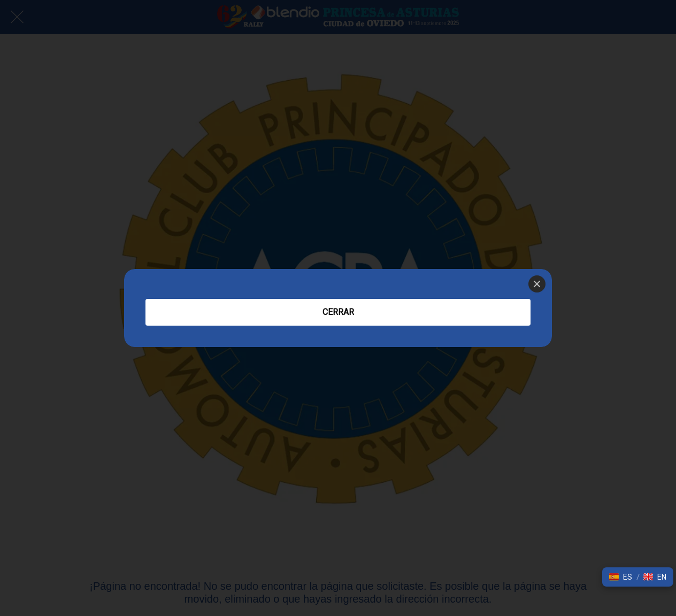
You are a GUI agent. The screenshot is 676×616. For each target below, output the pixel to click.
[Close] (537, 284)
